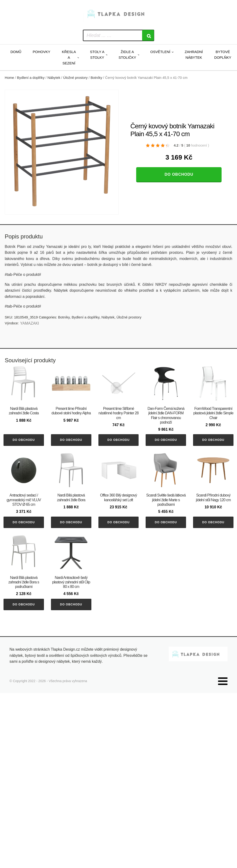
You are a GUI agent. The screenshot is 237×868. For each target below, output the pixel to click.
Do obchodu (179, 174)
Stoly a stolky (97, 55)
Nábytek (54, 78)
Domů (16, 52)
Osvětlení (160, 52)
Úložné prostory (75, 78)
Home (9, 78)
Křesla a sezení (69, 57)
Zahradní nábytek (194, 55)
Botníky (96, 78)
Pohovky (42, 52)
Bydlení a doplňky (31, 78)
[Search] (148, 35)
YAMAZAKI (30, 323)
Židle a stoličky (127, 55)
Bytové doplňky (223, 55)
